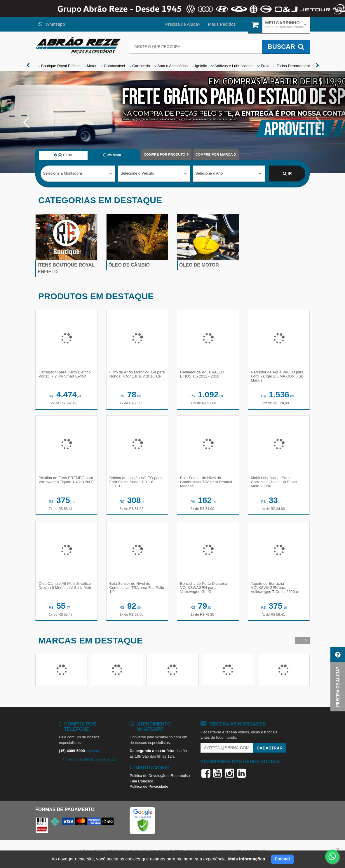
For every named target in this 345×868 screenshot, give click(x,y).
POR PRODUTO (166, 154)
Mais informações (246, 859)
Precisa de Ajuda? (183, 24)
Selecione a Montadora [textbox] (62, 173)
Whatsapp (52, 24)
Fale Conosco (141, 781)
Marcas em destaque (90, 640)
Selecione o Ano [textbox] (209, 173)
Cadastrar (270, 748)
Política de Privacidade (149, 786)
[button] (26, 122)
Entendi (282, 859)
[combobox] (78, 174)
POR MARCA (216, 154)
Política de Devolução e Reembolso (160, 776)
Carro (63, 155)
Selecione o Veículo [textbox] (137, 173)
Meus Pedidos (222, 24)
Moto (112, 155)
